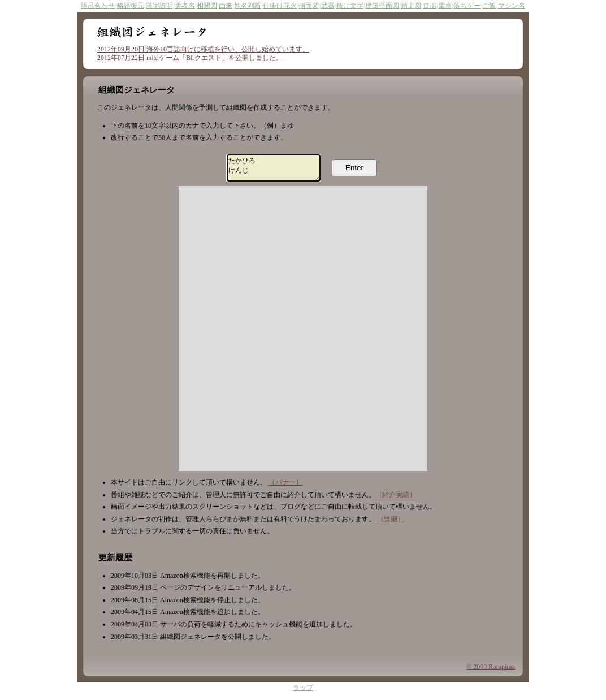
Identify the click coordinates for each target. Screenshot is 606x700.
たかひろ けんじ (274, 170)
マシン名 (512, 6)
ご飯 (489, 6)
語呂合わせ (98, 6)
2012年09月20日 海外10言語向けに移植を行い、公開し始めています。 (203, 49)
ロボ (430, 6)
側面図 (309, 6)
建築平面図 (382, 6)
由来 (226, 6)
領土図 (411, 6)
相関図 (207, 6)
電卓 (445, 6)
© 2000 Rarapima (491, 672)
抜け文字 (350, 6)
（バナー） (285, 487)
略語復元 (131, 6)
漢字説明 (159, 6)
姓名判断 (248, 6)
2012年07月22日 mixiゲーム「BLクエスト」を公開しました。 (190, 58)
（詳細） (391, 524)
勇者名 (185, 6)
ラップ (303, 693)
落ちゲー (467, 6)
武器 (328, 6)
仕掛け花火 (280, 6)
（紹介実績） (396, 500)
